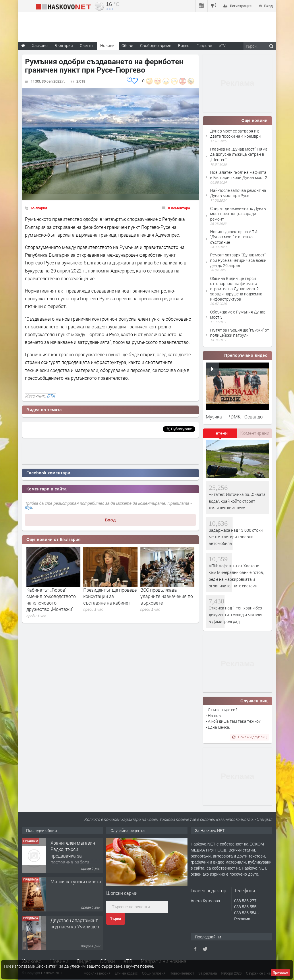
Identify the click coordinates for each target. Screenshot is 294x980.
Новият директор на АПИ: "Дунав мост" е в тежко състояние (234, 237)
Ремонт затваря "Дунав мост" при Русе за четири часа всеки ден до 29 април (238, 260)
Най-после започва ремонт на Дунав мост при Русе (238, 193)
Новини (107, 45)
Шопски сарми (122, 893)
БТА (51, 396)
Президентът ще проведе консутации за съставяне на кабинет (110, 596)
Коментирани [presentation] (255, 433)
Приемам (281, 973)
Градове (204, 45)
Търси (116, 919)
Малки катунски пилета (76, 881)
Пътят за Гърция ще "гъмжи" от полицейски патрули (240, 333)
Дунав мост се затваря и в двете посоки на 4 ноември (235, 134)
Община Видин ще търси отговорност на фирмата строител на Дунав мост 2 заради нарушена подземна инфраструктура (236, 289)
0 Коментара (179, 208)
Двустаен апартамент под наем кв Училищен (75, 923)
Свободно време (156, 45)
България (39, 208)
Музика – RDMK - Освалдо (234, 417)
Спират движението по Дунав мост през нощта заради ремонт (238, 214)
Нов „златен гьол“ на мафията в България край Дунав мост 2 (239, 175)
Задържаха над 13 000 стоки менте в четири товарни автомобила (236, 537)
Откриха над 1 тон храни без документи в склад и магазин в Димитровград (236, 615)
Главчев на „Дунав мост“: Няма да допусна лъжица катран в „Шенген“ (239, 154)
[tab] (220, 435)
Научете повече (139, 966)
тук (29, 507)
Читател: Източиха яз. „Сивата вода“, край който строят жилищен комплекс (237, 501)
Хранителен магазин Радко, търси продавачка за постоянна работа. (73, 852)
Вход (110, 520)
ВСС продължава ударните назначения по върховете (167, 596)
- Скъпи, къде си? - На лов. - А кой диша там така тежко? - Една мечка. (233, 718)
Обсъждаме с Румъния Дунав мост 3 (238, 314)
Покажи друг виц (249, 737)
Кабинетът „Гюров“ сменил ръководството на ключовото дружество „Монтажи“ (51, 599)
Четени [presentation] (220, 433)
